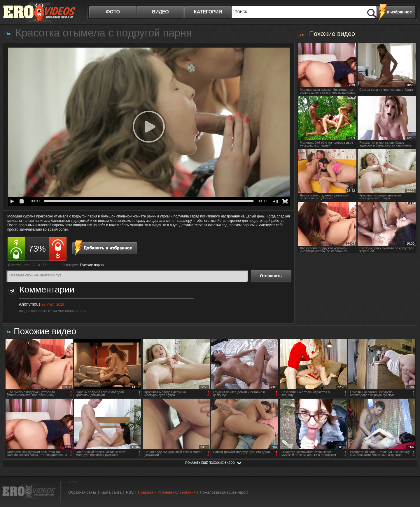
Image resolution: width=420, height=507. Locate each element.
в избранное (399, 12)
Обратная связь (82, 492)
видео (160, 12)
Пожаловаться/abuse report (224, 492)
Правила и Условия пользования (167, 492)
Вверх (409, 475)
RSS (130, 492)
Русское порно (92, 265)
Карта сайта (111, 492)
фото (113, 12)
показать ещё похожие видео (210, 463)
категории (208, 12)
